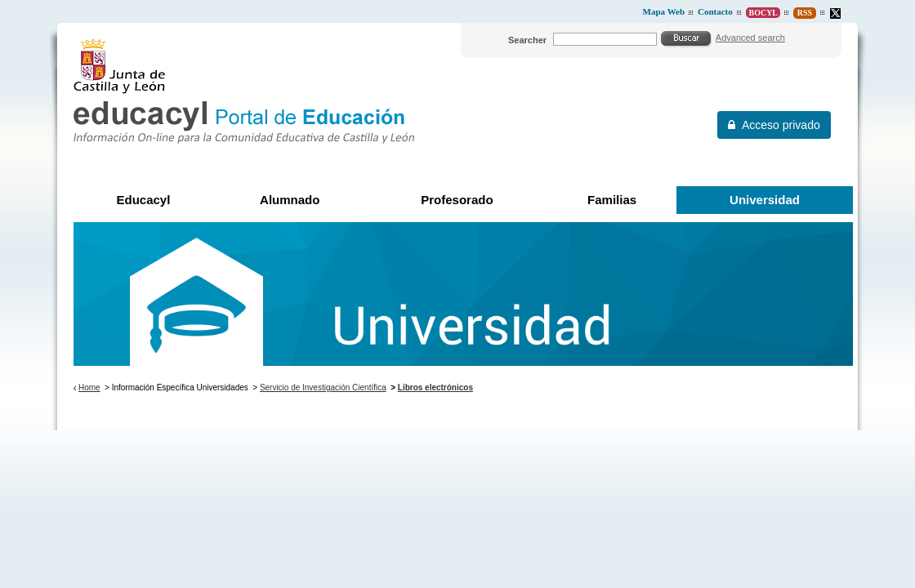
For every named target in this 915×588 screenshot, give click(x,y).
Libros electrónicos (435, 388)
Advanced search (750, 38)
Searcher (527, 40)
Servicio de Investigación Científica (323, 388)
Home (89, 388)
